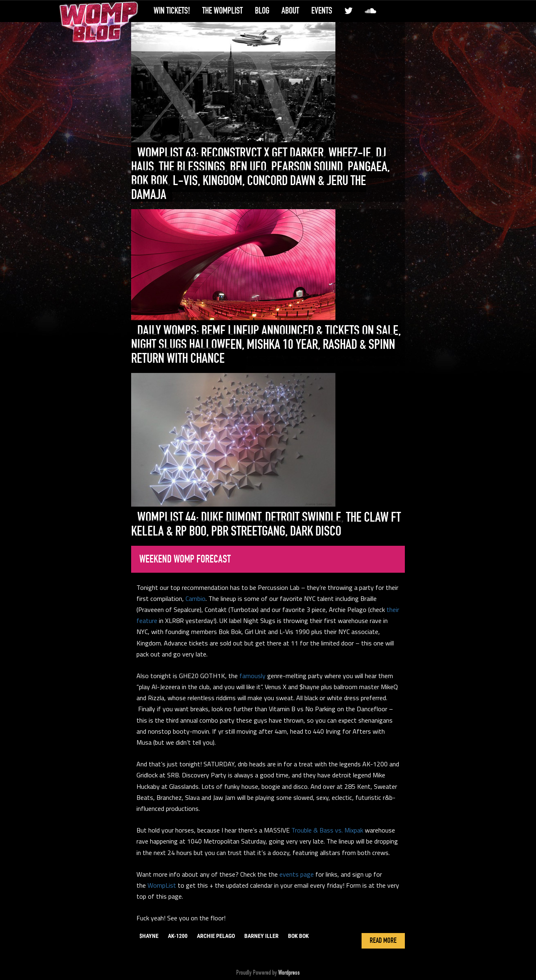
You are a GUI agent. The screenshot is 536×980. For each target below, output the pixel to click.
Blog (262, 11)
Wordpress (289, 973)
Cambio (195, 598)
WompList (162, 885)
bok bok (298, 936)
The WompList (222, 11)
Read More (383, 941)
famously (252, 676)
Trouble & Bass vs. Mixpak (327, 830)
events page (297, 874)
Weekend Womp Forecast (185, 559)
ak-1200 (178, 936)
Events (322, 11)
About (290, 11)
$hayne (149, 936)
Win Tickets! (172, 11)
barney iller (261, 936)
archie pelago (216, 936)
